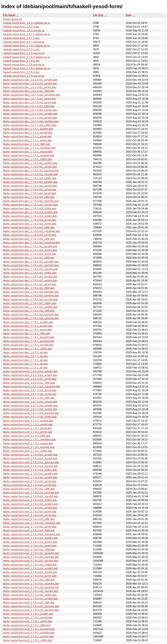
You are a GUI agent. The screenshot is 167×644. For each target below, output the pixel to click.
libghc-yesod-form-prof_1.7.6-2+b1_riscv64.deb (31, 466)
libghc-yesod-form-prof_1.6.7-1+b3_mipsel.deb (30, 402)
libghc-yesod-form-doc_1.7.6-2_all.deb (25, 364)
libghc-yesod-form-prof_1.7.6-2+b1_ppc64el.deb (31, 462)
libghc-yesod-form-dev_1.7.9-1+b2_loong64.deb (31, 292)
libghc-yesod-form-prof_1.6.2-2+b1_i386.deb (29, 383)
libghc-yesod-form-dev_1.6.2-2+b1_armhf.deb (30, 87)
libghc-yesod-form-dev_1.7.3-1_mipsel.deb (28, 152)
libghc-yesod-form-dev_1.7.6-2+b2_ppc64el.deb (31, 201)
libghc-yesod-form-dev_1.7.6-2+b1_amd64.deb (30, 163)
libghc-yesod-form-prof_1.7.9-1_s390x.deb (28, 640)
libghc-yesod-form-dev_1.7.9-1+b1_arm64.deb (30, 250)
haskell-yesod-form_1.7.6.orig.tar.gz (24, 65)
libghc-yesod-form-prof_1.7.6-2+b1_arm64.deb (30, 458)
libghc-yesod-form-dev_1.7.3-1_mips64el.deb (29, 148)
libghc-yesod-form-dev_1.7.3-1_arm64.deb (28, 133)
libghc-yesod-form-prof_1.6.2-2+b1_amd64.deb (30, 371)
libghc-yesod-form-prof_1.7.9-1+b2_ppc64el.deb (31, 587)
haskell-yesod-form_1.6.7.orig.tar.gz (24, 42)
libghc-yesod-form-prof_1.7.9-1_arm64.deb (28, 618)
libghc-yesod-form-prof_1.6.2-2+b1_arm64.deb (30, 375)
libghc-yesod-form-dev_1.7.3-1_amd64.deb (28, 129)
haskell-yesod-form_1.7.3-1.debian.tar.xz (27, 46)
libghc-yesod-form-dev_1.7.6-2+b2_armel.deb (30, 190)
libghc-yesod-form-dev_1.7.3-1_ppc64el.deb (29, 155)
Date (129, 15)
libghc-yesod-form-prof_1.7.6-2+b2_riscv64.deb (31, 496)
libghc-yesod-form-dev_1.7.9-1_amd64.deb (28, 322)
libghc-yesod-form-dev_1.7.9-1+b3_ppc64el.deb (31, 318)
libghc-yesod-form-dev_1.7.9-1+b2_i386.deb (29, 288)
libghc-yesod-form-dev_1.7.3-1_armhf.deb (27, 140)
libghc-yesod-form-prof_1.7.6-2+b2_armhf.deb (30, 485)
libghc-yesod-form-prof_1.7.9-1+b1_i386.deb (29, 549)
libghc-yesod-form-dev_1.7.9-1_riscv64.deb (28, 345)
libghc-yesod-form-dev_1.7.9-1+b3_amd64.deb (30, 307)
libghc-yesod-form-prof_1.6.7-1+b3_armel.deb (30, 390)
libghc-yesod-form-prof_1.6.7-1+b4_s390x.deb (30, 417)
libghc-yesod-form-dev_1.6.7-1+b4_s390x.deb (30, 125)
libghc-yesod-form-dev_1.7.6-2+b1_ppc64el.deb (31, 171)
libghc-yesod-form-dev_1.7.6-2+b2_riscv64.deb (30, 205)
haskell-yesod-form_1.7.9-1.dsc (21, 72)
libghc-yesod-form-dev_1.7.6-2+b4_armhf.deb (30, 235)
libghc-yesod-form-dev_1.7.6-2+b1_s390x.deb (30, 178)
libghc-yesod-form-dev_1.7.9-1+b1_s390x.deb (30, 273)
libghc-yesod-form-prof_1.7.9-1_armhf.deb (28, 621)
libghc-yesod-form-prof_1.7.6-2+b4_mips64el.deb (32, 534)
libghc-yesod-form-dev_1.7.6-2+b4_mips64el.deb (31, 243)
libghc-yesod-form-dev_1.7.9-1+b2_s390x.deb (30, 303)
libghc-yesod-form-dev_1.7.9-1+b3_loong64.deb (31, 315)
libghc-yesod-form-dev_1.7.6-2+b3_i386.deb (29, 227)
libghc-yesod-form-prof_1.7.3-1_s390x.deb (28, 451)
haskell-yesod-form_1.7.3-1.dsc (21, 49)
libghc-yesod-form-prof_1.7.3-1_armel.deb (27, 428)
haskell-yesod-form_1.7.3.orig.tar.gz (24, 53)
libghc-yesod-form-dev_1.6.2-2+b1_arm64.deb (30, 84)
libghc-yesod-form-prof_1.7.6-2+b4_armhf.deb (30, 527)
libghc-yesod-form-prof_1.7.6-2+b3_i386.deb (29, 519)
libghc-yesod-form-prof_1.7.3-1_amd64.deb (28, 421)
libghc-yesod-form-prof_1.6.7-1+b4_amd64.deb (30, 406)
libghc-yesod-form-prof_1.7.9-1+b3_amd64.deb (30, 599)
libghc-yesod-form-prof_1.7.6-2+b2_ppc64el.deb (31, 493)
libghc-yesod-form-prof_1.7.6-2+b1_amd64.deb (30, 455)
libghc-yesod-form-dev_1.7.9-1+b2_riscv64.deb (30, 300)
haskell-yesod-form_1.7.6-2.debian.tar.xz (27, 57)
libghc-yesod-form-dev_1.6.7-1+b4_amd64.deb (30, 114)
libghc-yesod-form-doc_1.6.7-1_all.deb (25, 356)
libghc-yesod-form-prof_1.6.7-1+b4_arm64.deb (30, 409)
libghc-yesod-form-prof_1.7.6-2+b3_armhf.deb (30, 515)
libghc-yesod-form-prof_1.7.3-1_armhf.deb (28, 432)
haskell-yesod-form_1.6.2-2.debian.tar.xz (27, 23)
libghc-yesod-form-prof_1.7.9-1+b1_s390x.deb (30, 565)
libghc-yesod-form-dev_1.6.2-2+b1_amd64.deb (30, 80)
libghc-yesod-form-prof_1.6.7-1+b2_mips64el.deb (32, 387)
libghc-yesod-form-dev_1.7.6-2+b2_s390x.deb (30, 209)
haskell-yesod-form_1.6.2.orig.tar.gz (24, 30)
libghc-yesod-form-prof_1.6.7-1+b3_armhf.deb (30, 394)
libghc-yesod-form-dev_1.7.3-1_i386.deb (27, 144)
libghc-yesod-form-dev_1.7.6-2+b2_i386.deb (29, 197)
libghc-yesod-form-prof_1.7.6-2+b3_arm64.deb (30, 508)
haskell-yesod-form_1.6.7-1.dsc (21, 38)
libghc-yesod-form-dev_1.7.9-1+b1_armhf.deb (30, 254)
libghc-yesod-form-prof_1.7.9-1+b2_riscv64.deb (31, 591)
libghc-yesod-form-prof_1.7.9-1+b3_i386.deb (29, 603)
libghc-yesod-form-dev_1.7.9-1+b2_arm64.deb (30, 281)
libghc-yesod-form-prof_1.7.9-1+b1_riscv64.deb (31, 561)
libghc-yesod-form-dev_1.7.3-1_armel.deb (27, 136)
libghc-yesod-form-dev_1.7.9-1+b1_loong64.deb (31, 262)
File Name (9, 15)
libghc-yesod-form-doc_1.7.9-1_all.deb (25, 368)
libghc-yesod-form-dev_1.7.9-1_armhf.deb (27, 330)
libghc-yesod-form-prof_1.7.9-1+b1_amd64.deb (30, 538)
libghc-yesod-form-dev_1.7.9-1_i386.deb (27, 334)
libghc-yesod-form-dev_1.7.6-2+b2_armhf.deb (30, 193)
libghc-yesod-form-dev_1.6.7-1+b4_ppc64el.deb (31, 121)
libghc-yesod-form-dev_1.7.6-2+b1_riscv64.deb (30, 174)
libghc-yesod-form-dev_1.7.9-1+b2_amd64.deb (30, 277)
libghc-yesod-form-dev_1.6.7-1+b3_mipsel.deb (30, 110)
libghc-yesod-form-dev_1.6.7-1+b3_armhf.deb (30, 103)
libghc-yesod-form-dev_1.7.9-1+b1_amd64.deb (30, 246)
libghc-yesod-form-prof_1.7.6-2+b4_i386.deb (29, 531)
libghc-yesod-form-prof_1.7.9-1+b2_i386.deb (29, 580)
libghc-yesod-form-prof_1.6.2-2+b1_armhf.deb (30, 379)
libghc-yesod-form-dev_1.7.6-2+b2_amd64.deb (30, 182)
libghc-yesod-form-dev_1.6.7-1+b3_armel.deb (30, 99)
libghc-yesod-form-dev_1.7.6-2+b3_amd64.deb (30, 212)
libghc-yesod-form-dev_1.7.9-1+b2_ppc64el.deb (31, 296)
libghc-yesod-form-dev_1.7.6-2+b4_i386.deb (29, 239)
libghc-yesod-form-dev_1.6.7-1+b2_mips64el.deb (31, 95)
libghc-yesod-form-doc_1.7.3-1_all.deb (25, 360)
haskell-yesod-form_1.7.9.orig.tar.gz (24, 76)
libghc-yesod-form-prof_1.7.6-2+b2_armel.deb (30, 481)
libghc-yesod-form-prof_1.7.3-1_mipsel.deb (28, 443)
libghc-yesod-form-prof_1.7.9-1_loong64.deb (29, 629)
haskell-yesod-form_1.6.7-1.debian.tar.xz (27, 34)
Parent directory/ (13, 19)
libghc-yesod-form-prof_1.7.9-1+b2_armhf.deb (30, 576)
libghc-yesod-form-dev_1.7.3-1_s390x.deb (28, 159)
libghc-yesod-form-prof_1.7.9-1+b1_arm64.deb (30, 542)
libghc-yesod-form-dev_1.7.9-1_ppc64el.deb (29, 341)
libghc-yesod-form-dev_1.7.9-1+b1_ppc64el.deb (31, 265)
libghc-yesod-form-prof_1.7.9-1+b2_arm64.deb (30, 572)
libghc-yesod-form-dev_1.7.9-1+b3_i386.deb (29, 311)
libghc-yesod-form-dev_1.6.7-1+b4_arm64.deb (30, 118)
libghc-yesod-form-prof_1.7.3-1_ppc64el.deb (29, 447)
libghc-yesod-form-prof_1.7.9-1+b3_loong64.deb (31, 606)
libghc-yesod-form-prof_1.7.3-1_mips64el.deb (29, 440)
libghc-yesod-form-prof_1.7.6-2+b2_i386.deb (29, 489)
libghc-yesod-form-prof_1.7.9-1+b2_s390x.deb (30, 595)
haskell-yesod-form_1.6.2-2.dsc (21, 27)
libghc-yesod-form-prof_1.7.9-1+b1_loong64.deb (31, 553)
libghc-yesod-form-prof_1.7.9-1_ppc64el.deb (29, 633)
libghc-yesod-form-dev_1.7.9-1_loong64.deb (29, 337)
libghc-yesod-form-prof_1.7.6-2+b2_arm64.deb (30, 477)
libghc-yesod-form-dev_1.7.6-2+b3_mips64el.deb (31, 231)
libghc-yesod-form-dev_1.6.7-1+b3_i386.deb (29, 106)
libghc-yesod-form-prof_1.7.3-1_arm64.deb (28, 425)
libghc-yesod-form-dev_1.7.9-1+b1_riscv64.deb (30, 269)
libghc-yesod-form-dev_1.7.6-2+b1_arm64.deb (30, 167)
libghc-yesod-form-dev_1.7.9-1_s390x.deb (28, 349)
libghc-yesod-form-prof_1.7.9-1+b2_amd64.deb (30, 568)
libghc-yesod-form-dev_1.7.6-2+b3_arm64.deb (30, 216)
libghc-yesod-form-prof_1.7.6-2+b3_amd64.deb (30, 504)
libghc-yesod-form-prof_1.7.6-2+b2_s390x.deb (30, 500)
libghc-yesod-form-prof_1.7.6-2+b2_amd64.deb (30, 474)
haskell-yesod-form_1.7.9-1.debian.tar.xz (27, 68)
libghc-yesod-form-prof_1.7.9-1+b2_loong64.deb (31, 584)
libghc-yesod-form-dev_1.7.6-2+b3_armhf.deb (30, 224)
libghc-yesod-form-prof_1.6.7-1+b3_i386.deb (29, 398)
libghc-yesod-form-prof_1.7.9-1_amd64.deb (28, 614)
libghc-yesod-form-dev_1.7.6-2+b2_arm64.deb (30, 186)
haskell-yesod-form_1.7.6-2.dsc (21, 61)
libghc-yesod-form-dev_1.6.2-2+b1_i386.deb (29, 91)
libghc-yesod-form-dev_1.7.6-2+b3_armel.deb (30, 220)
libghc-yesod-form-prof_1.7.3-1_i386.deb (27, 436)
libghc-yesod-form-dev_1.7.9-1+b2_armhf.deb (30, 284)
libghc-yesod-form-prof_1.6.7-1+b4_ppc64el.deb (31, 413)
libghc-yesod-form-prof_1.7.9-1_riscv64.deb (28, 637)
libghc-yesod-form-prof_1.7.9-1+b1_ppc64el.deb (31, 557)
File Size (98, 15)
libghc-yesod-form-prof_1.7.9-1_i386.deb (27, 625)
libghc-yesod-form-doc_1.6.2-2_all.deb (25, 352)
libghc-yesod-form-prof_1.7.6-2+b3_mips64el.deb (32, 523)
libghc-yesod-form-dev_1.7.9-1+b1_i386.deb (29, 258)
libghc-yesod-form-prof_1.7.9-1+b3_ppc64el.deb (31, 610)
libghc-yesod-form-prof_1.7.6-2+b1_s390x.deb (30, 470)
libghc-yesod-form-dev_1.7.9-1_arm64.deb (28, 326)
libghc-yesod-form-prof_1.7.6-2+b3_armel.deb (30, 512)
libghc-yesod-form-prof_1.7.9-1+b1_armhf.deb (30, 546)
